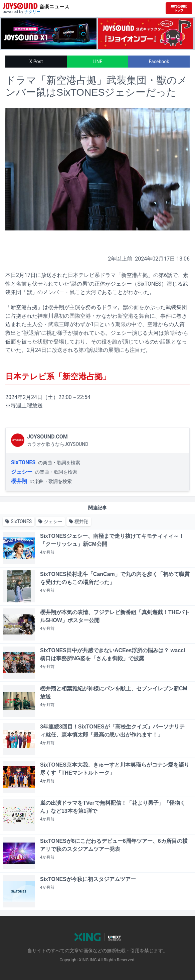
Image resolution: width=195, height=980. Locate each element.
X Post (36, 62)
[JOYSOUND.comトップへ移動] (179, 8)
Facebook (159, 62)
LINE (97, 62)
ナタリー (32, 12)
